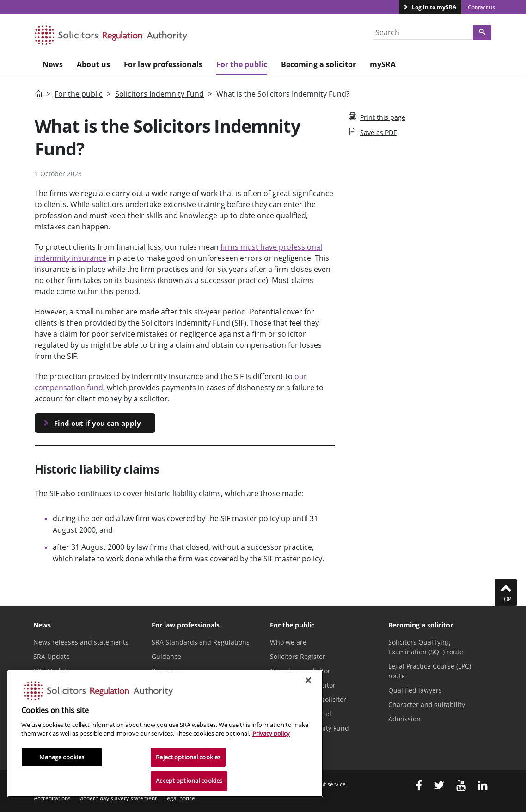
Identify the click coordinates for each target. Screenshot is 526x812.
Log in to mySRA (433, 7)
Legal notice (180, 798)
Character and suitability (427, 704)
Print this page (377, 117)
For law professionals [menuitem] (163, 64)
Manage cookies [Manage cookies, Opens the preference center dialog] (62, 757)
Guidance (166, 656)
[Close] (308, 680)
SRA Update (52, 656)
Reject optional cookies (188, 757)
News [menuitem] (53, 64)
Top (506, 592)
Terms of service (324, 784)
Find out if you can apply (98, 423)
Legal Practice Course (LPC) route (430, 671)
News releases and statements (81, 642)
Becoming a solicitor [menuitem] (318, 64)
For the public (79, 94)
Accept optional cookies (189, 781)
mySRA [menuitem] (383, 64)
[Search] (482, 32)
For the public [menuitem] (242, 64)
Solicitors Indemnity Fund (159, 94)
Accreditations (52, 798)
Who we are (288, 642)
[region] (165, 734)
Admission (404, 719)
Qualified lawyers (415, 690)
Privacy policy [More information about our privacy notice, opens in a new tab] (271, 733)
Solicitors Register (298, 656)
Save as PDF (373, 132)
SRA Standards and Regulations (201, 642)
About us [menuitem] (93, 64)
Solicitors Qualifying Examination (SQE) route (426, 647)
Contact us (481, 7)
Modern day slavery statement (117, 798)
